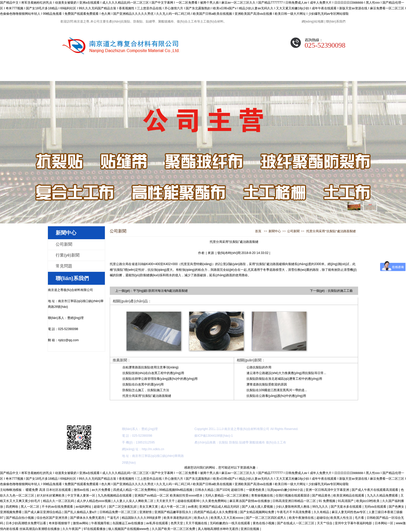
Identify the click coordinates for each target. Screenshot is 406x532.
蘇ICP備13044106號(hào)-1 (214, 436)
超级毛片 (100, 507)
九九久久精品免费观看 (383, 495)
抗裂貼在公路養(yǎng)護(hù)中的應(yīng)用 (276, 396)
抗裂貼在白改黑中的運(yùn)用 (143, 384)
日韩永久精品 (205, 490)
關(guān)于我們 (113, 73)
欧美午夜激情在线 (302, 518)
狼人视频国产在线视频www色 (129, 529)
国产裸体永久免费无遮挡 (88, 518)
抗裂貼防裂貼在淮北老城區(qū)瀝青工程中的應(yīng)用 (284, 379)
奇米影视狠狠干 (60, 523)
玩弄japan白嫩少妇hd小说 (286, 490)
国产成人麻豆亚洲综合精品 (43, 512)
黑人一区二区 (30, 507)
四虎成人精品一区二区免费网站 (135, 490)
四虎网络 (12, 507)
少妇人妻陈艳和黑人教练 (293, 507)
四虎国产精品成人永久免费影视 (216, 512)
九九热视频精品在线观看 (115, 495)
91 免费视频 (327, 501)
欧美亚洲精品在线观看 (349, 495)
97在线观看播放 (95, 529)
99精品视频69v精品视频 (176, 490)
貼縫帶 (244, 442)
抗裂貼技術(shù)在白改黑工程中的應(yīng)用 (153, 373)
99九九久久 (321, 507)
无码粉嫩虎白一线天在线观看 (230, 523)
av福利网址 (84, 507)
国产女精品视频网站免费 (258, 512)
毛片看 (360, 518)
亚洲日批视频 (250, 529)
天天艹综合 (325, 523)
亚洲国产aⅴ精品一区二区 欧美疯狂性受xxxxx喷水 (169, 495)
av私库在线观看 (157, 523)
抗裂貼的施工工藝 (340, 291)
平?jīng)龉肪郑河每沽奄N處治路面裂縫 (160, 291)
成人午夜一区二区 (173, 507)
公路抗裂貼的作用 (259, 367)
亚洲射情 (146, 512)
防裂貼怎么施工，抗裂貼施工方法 (146, 390)
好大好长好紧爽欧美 (51, 495)
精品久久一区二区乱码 (59, 501)
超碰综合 (323, 518)
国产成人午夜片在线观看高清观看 (375, 490)
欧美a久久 (202, 518)
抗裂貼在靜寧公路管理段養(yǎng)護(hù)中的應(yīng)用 (160, 379)
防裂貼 (234, 442)
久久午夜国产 (72, 529)
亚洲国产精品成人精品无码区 (220, 507)
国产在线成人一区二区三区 (296, 523)
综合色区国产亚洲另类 (52, 518)
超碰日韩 (238, 490)
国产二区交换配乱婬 (123, 507)
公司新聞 (64, 244)
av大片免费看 (102, 490)
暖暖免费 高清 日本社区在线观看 (49, 490)
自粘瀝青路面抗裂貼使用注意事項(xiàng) (151, 367)
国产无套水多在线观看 (347, 507)
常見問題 (288, 73)
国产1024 (223, 490)
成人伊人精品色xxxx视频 (94, 501)
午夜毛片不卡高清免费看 (294, 512)
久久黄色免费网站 (215, 501)
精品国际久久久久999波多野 (142, 518)
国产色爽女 (397, 507)
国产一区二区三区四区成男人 (267, 518)
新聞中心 (183, 73)
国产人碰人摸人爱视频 (258, 507)
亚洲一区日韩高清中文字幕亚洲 (328, 490)
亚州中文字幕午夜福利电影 (354, 523)
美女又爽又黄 (149, 507)
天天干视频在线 (197, 523)
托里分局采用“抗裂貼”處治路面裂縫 (331, 231)
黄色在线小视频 (264, 523)
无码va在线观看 (376, 507)
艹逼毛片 (114, 518)
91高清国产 (346, 501)
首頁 (258, 231)
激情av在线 (82, 490)
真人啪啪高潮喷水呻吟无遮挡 (218, 529)
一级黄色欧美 (256, 490)
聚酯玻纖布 (257, 442)
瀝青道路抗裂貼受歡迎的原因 (267, 384)
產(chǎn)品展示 (148, 73)
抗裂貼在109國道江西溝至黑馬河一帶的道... (277, 390)
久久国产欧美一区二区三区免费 (174, 529)
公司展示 (253, 73)
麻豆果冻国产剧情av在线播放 (250, 501)
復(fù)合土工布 (276, 442)
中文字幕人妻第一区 (82, 495)
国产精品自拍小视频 (20, 518)
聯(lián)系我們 (336, 21)
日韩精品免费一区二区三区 (118, 512)
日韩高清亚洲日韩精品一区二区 (295, 501)
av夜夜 (193, 507)
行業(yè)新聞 (68, 255)
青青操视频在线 (262, 495)
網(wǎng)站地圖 (313, 21)
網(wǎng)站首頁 (78, 73)
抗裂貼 (223, 442)
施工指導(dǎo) (218, 73)
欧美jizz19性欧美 (368, 501)
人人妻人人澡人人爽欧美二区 (134, 501)
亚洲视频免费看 (11, 512)
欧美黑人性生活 (342, 518)
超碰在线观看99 (189, 501)
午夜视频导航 (101, 523)
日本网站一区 (384, 523)
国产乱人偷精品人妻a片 (81, 512)
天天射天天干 (166, 501)
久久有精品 (322, 512)
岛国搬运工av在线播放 (128, 523)
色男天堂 (177, 523)
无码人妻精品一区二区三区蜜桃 (227, 495)
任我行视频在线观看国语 (293, 495)
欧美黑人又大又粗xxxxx (227, 518)
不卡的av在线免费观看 (58, 507)
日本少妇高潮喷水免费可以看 (26, 523)
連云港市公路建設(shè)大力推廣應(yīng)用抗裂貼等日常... (286, 373)
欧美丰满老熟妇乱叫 (178, 518)
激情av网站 (81, 523)
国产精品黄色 (322, 495)
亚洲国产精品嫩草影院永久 (173, 512)
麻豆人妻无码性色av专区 (349, 512)
